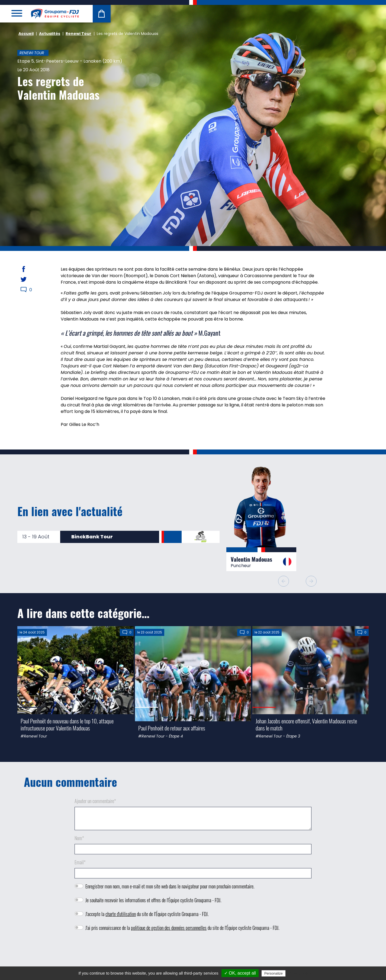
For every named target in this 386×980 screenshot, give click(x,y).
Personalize (274, 973)
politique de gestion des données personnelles (169, 928)
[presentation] (193, 951)
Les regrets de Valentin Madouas (58, 88)
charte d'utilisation (121, 914)
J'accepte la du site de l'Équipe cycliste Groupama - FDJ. (147, 914)
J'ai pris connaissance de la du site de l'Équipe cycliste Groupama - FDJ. (182, 928)
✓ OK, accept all (240, 973)
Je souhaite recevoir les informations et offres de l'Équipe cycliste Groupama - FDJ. (153, 900)
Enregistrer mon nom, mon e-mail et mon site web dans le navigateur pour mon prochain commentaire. (170, 886)
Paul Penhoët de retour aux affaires (172, 728)
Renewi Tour (78, 34)
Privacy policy (300, 973)
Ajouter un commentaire (95, 801)
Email (80, 862)
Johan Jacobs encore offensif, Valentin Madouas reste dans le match (306, 724)
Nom (79, 838)
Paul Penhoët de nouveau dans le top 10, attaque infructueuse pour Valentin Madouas (67, 724)
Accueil (26, 34)
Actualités (50, 34)
